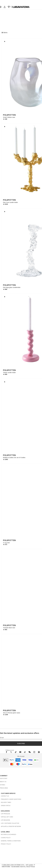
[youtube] (20, 752)
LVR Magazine (5, 820)
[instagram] (34, 752)
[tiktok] (16, 752)
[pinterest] (39, 752)
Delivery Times (6, 802)
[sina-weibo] (25, 752)
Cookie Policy (6, 838)
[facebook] (7, 752)
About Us (3, 782)
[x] (11, 752)
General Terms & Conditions (11, 841)
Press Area (4, 788)
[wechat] (30, 752)
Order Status (6, 806)
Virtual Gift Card (7, 817)
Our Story (4, 778)
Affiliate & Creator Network (11, 826)
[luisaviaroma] (21, 7)
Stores (3, 785)
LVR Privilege (5, 814)
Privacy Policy (6, 844)
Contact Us (5, 796)
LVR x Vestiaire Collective (10, 823)
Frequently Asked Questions (11, 799)
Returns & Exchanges (9, 834)
